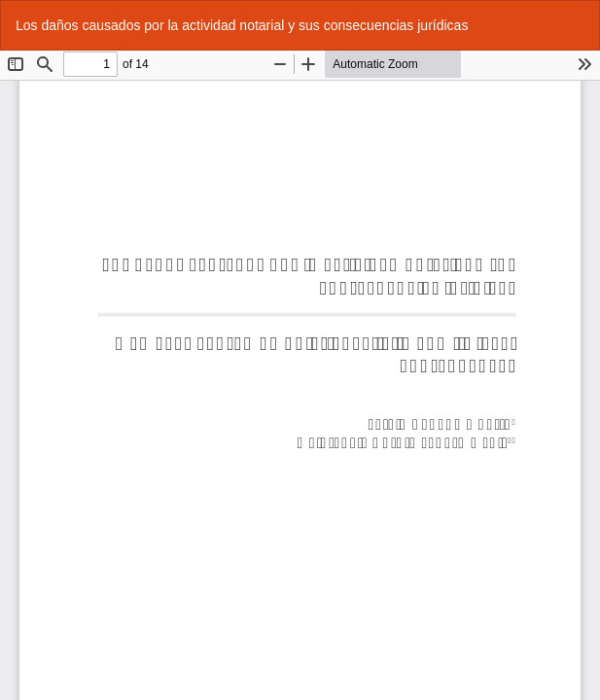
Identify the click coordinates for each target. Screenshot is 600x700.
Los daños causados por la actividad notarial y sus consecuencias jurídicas (242, 25)
